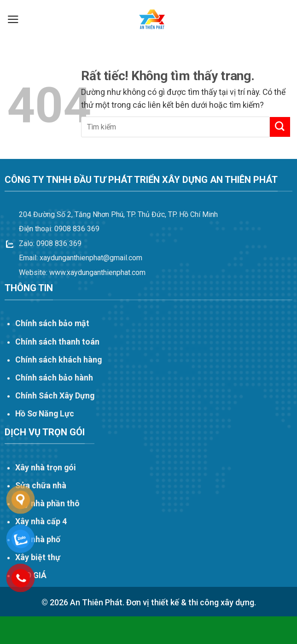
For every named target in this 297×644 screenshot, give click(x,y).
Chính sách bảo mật (52, 323)
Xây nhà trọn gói (46, 468)
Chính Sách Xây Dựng (55, 396)
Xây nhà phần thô (47, 503)
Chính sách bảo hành (54, 378)
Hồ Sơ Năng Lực (45, 414)
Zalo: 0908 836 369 (50, 243)
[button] (13, 19)
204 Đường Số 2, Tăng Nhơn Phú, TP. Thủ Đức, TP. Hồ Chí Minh (118, 214)
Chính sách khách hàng (58, 360)
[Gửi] (280, 127)
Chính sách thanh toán (57, 342)
